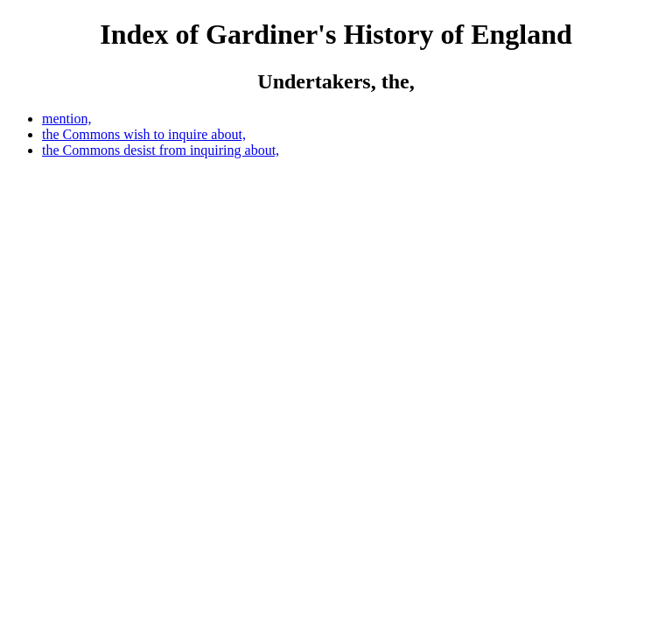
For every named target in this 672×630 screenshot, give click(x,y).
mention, (66, 119)
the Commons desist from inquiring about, (161, 150)
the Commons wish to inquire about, (144, 134)
